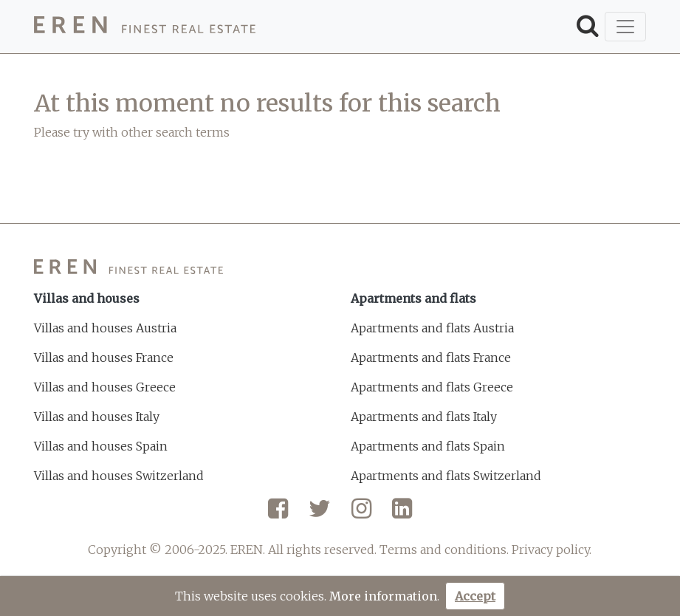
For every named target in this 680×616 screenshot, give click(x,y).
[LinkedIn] (402, 514)
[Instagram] (361, 514)
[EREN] (145, 27)
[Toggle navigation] (625, 27)
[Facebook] (278, 514)
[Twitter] (320, 514)
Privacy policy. (552, 550)
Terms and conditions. (444, 550)
